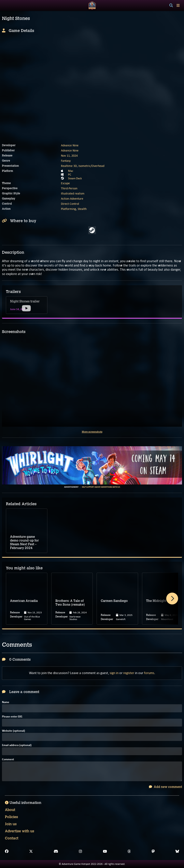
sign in (114, 673)
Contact (12, 838)
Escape (65, 183)
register (129, 673)
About (10, 810)
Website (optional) (14, 731)
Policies (11, 817)
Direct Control (70, 204)
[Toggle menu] (178, 5)
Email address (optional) (17, 745)
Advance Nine (70, 145)
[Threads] (129, 851)
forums (149, 673)
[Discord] (56, 851)
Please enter (12, 717)
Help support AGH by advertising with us (101, 487)
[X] (31, 851)
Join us (11, 824)
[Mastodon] (153, 851)
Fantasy (66, 161)
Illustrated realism (73, 193)
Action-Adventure (72, 199)
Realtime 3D (69, 166)
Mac (71, 171)
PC (70, 175)
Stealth (82, 209)
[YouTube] (105, 851)
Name (6, 702)
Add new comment (165, 787)
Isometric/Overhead (91, 166)
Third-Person (69, 188)
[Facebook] (7, 851)
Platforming (69, 209)
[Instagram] (80, 851)
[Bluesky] (177, 851)
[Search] (171, 6)
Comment (8, 760)
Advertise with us (20, 831)
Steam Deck (75, 178)
